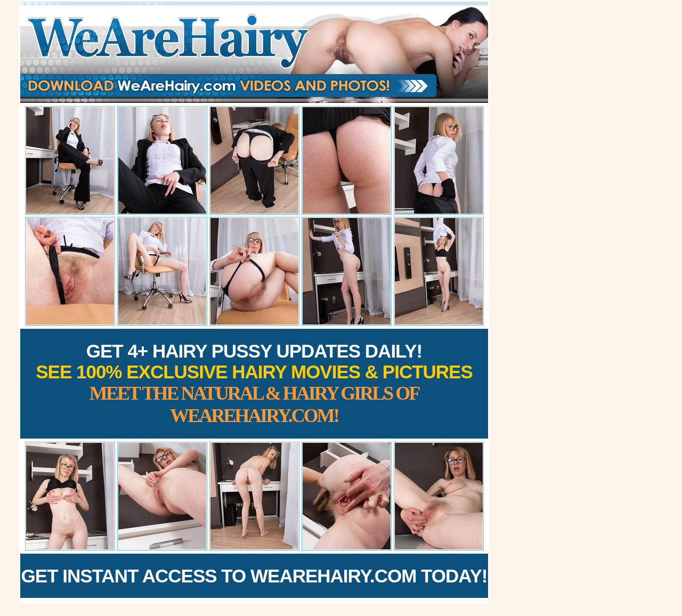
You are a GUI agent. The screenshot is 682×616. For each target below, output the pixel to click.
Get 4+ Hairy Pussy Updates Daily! (254, 383)
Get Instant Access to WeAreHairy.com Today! (254, 576)
